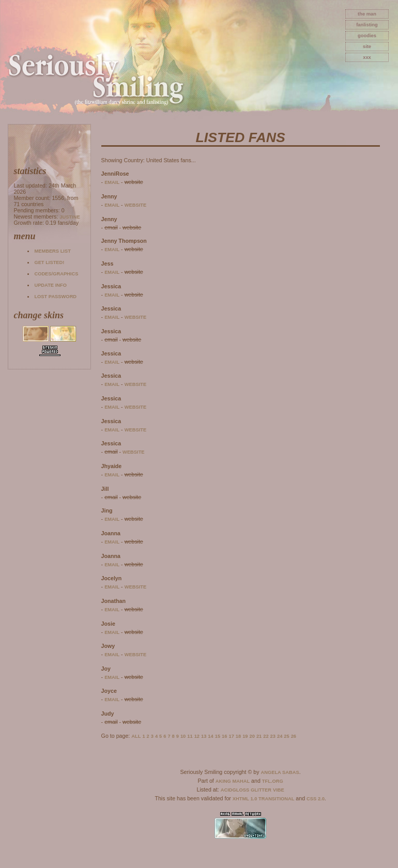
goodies (367, 36)
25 (286, 736)
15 (218, 736)
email (112, 182)
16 (224, 736)
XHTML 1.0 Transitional (264, 799)
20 (252, 736)
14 (210, 736)
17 (231, 736)
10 (183, 736)
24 (280, 736)
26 (294, 736)
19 (245, 736)
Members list (52, 251)
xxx (367, 57)
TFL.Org (273, 781)
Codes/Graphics (56, 274)
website (136, 205)
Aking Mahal (233, 781)
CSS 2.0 (316, 799)
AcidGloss (235, 790)
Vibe (279, 790)
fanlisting (367, 25)
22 (266, 736)
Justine (70, 217)
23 (273, 736)
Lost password (55, 297)
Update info (50, 285)
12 (197, 736)
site (367, 47)
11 (190, 736)
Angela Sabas (280, 772)
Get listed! (49, 262)
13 (204, 736)
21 (259, 736)
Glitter (261, 790)
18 (238, 736)
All (136, 736)
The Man (367, 14)
